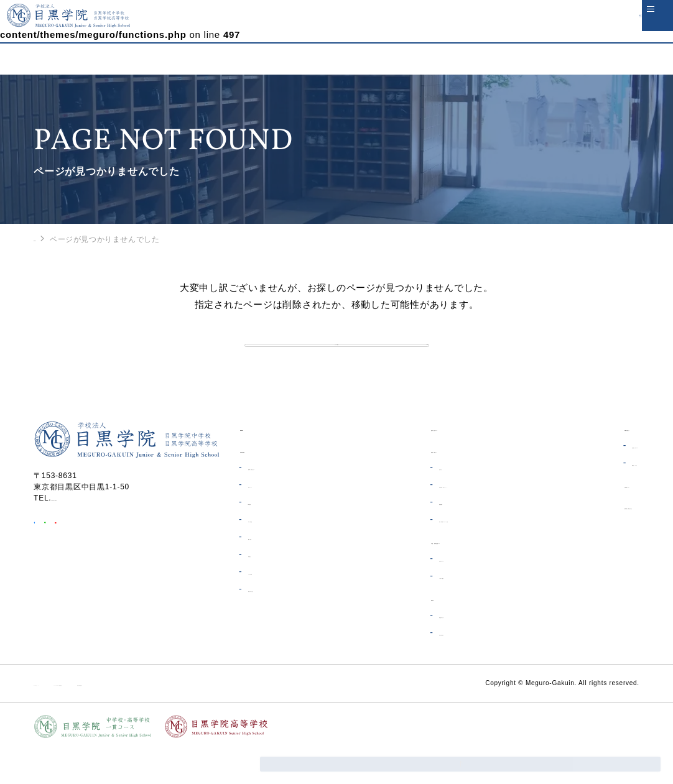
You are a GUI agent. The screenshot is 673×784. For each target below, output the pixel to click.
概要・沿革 (267, 571)
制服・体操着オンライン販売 (439, 554)
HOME (45, 239)
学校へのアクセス (279, 624)
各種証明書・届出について (435, 519)
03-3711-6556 (77, 532)
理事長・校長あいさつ (287, 502)
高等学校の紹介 (415, 667)
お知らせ (403, 502)
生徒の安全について (419, 462)
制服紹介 (263, 589)
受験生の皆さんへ (419, 593)
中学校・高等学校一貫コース (436, 575)
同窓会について (581, 497)
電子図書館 (407, 537)
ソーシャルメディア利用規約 (155, 717)
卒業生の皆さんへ (580, 462)
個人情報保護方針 (254, 717)
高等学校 (397, 632)
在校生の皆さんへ (414, 484)
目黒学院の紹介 (269, 484)
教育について (271, 519)
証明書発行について (589, 480)
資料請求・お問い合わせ (592, 541)
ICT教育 (262, 537)
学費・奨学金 (271, 554)
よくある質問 (271, 606)
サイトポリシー (61, 717)
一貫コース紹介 (415, 611)
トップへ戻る (337, 362)
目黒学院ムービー (580, 519)
